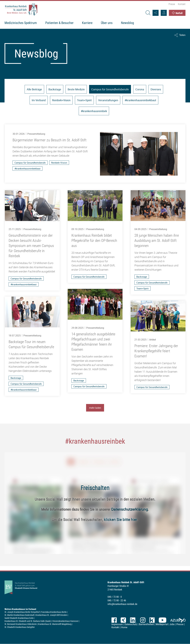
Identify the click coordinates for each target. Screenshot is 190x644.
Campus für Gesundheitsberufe (110, 89)
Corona (140, 89)
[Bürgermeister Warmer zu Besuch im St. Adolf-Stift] (95, 153)
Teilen (182, 35)
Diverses (156, 89)
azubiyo (178, 620)
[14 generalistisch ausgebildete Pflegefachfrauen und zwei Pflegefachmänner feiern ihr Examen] (95, 341)
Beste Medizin (76, 89)
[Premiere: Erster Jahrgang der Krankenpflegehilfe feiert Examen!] (158, 347)
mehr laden (95, 408)
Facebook (114, 620)
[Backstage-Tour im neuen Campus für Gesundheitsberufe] (32, 346)
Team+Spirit (84, 100)
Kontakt (182, 4)
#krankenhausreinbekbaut (140, 100)
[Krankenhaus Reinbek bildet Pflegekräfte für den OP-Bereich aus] (95, 237)
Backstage (55, 89)
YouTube (163, 620)
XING (123, 620)
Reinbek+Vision (61, 100)
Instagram (143, 620)
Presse (172, 4)
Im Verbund (39, 100)
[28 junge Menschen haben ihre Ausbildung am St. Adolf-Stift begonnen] (158, 242)
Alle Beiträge (34, 89)
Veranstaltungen (108, 100)
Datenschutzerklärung (130, 509)
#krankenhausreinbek (94, 111)
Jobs (172, 624)
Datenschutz (131, 624)
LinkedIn (133, 620)
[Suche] (148, 13)
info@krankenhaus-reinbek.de (122, 604)
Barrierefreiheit (146, 624)
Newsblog (127, 23)
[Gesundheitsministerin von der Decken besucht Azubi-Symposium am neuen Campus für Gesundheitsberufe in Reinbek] (32, 240)
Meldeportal (162, 624)
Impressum (117, 624)
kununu (152, 620)
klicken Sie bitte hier (121, 519)
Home (124, 627)
